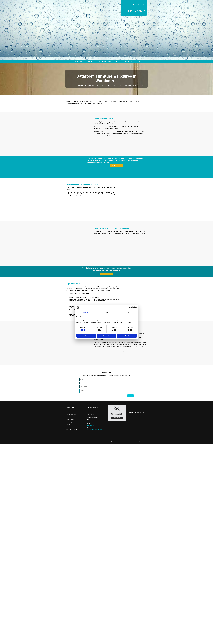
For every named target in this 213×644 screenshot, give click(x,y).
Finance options (118, 61)
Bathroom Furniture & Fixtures (106, 61)
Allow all (127, 336)
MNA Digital (135, 442)
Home (72, 61)
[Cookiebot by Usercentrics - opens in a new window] (130, 308)
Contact (139, 61)
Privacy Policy (69, 433)
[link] (117, 409)
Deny (86, 336)
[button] (117, 166)
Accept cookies (117, 418)
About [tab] (128, 312)
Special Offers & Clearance (130, 61)
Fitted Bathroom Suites (81, 61)
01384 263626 (135, 11)
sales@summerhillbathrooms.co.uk (95, 429)
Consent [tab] (85, 312)
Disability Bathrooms (92, 61)
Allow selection (106, 336)
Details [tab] (107, 312)
